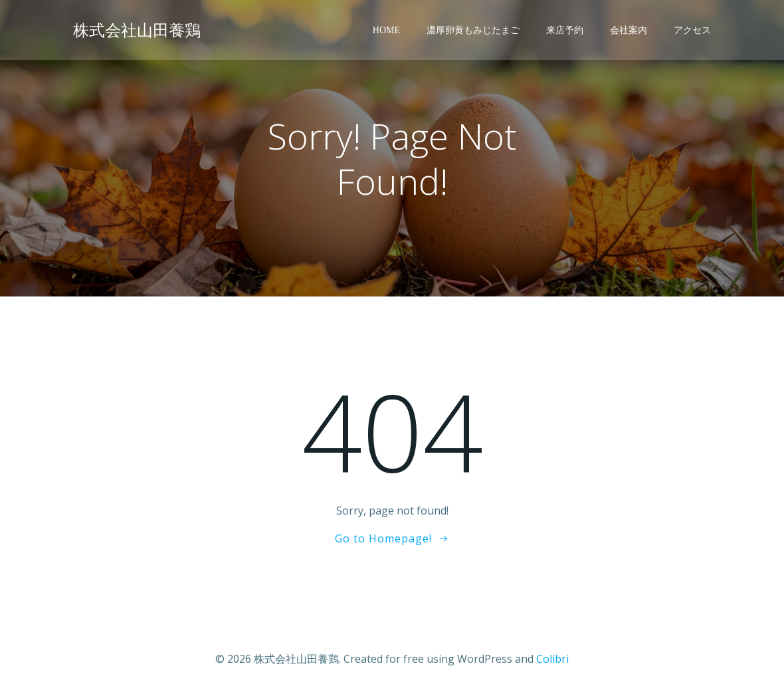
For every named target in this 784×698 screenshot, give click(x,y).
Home (386, 30)
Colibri (552, 659)
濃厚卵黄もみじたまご (473, 30)
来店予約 (565, 30)
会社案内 (629, 30)
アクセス (692, 30)
